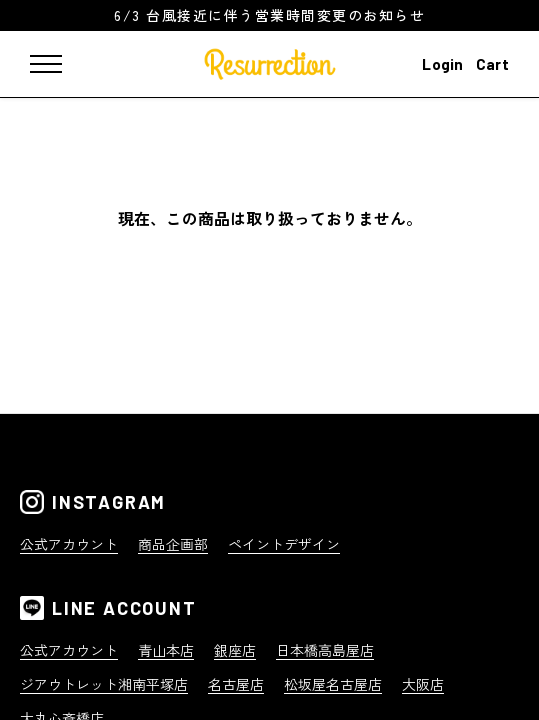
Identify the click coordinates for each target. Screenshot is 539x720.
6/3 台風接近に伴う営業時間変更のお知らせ (269, 15)
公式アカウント (69, 544)
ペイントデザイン (284, 544)
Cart (492, 64)
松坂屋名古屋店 (333, 684)
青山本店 (166, 650)
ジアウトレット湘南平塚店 (104, 684)
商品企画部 (173, 544)
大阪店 (423, 684)
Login (443, 64)
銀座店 (235, 650)
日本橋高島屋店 (325, 650)
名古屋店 (236, 684)
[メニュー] (60, 64)
